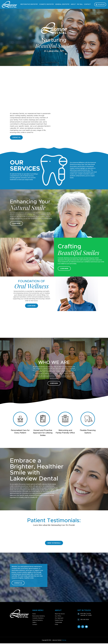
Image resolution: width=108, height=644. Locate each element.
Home (34, 615)
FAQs (56, 625)
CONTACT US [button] (16, 137)
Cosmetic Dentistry (47, 4)
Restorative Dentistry (29, 4)
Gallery (34, 623)
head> (54, 89)
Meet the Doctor (60, 615)
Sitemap (64, 641)
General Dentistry (62, 4)
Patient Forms (59, 621)
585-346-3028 (100, 4)
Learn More (16, 223)
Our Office (58, 617)
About (73, 4)
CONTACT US (19, 583)
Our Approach (59, 619)
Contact (87, 4)
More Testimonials (54, 543)
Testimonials (58, 623)
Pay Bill (80, 4)
